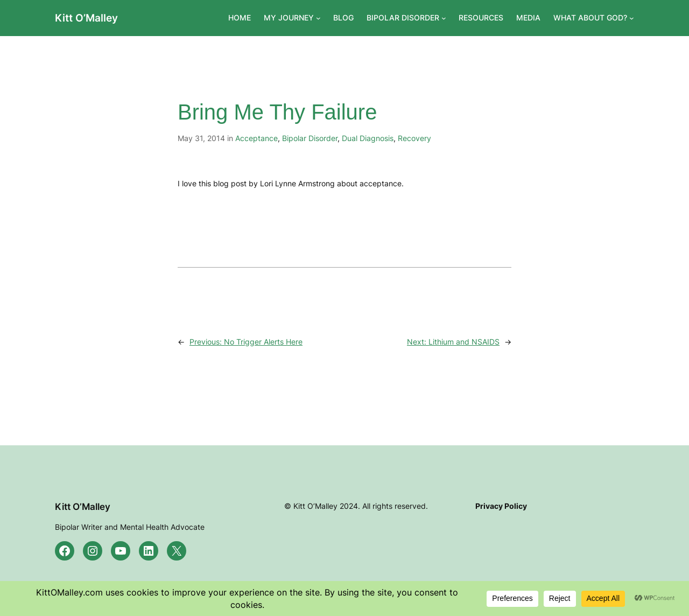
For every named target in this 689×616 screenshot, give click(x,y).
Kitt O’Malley (86, 18)
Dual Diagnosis (368, 138)
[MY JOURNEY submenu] (318, 18)
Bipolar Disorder (310, 138)
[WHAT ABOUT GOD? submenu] (632, 18)
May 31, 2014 (201, 138)
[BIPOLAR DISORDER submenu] (444, 18)
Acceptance (256, 138)
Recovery (414, 138)
